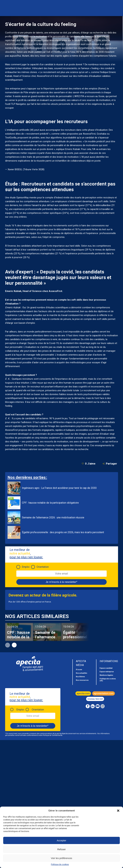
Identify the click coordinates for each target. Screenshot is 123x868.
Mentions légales (106, 675)
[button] (118, 811)
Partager (110, 464)
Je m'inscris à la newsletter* (62, 582)
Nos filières (80, 677)
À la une (79, 670)
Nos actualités (82, 673)
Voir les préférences (62, 858)
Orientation (43, 567)
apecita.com (83, 693)
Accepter (61, 840)
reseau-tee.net (95, 699)
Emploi (26, 567)
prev (8, 645)
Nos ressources (82, 680)
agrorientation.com (104, 693)
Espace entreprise (107, 672)
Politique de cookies (60, 864)
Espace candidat (106, 668)
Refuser (62, 849)
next (14, 645)
